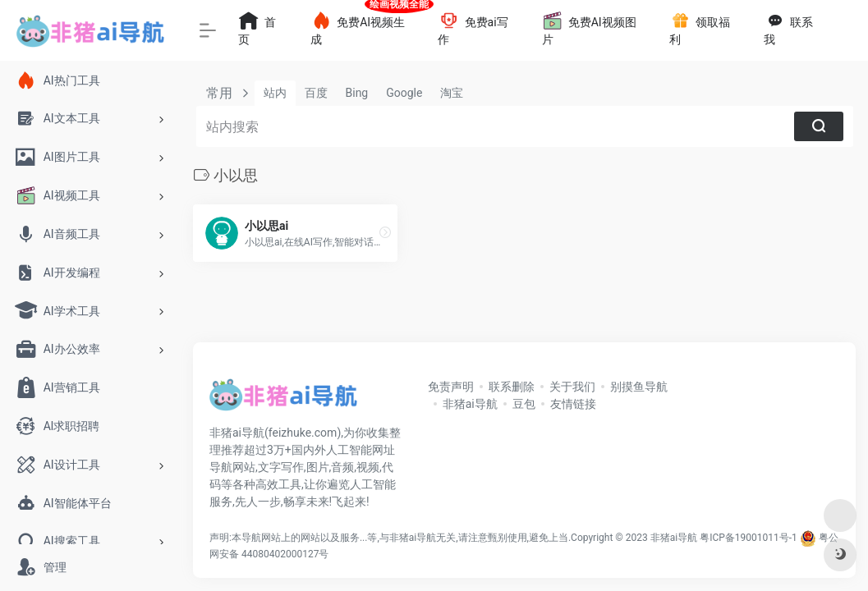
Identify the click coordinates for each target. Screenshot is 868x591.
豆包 (524, 404)
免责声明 (451, 387)
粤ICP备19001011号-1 (749, 538)
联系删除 (512, 387)
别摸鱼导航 (639, 387)
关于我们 (572, 387)
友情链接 (573, 404)
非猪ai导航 (470, 404)
